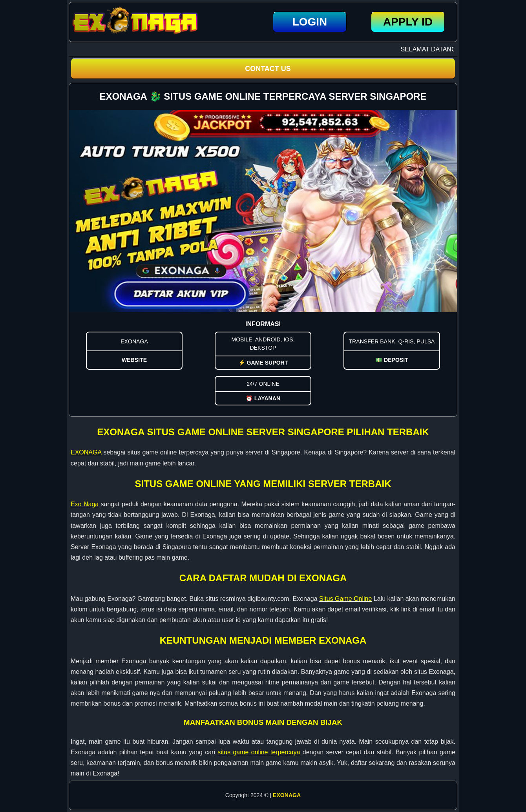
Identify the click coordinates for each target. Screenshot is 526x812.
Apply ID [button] (408, 22)
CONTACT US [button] (268, 69)
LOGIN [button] (310, 22)
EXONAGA (287, 795)
